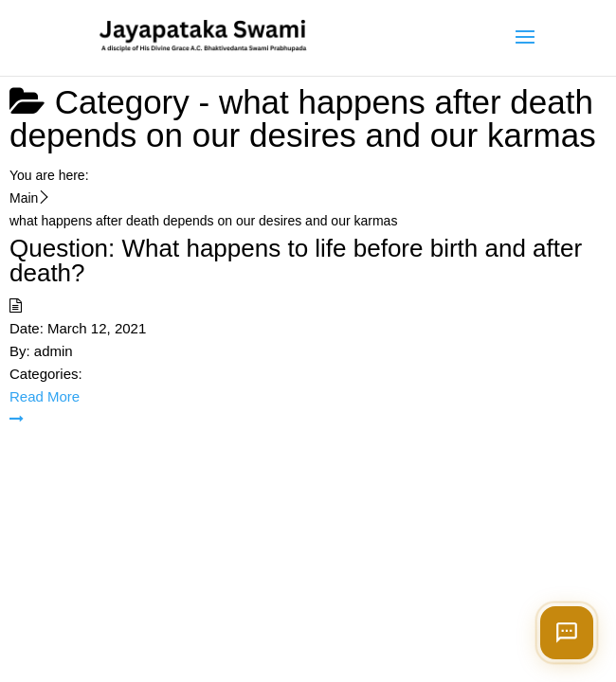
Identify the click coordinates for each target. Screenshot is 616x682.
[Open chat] (567, 633)
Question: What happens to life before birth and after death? (296, 260)
